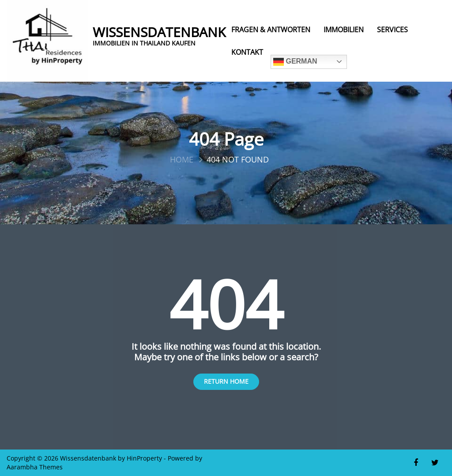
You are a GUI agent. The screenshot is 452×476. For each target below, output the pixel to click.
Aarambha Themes (35, 467)
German (295, 62)
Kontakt (247, 52)
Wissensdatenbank (159, 32)
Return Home (226, 381)
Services (392, 30)
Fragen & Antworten (271, 30)
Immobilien (344, 30)
